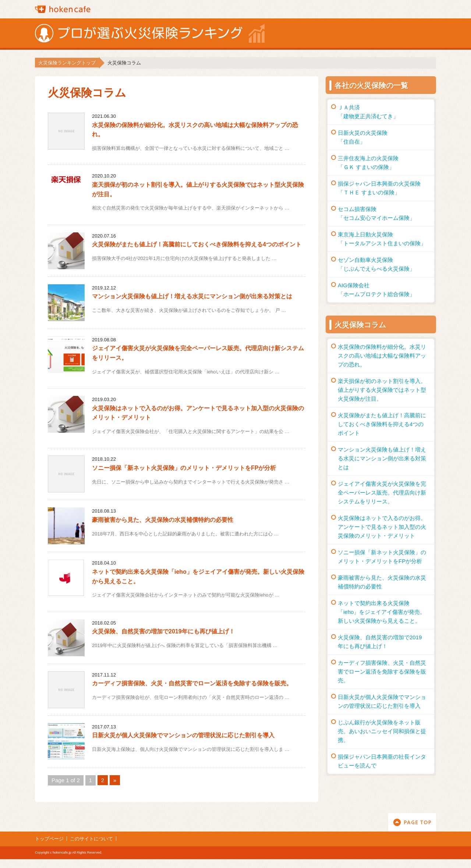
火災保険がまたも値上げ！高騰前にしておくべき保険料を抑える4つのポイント (197, 244)
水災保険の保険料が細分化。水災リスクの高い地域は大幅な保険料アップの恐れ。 (382, 356)
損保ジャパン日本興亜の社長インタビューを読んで (382, 761)
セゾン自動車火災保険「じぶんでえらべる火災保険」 (376, 264)
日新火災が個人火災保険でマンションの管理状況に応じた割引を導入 (183, 735)
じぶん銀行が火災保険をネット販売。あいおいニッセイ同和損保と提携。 (382, 731)
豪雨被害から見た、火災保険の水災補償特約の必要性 (163, 520)
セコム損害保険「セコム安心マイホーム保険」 (376, 213)
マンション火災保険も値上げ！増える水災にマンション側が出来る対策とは (192, 296)
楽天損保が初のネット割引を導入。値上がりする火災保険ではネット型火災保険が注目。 (382, 390)
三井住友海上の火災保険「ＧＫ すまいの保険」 (368, 163)
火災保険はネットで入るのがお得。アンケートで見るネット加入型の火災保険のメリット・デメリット (382, 527)
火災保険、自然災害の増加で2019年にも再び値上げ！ (163, 631)
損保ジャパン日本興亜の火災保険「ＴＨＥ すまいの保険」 (379, 188)
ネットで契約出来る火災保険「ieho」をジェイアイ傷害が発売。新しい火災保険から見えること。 (382, 612)
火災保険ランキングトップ (67, 63)
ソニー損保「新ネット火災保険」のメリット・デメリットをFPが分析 (184, 468)
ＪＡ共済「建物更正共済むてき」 (368, 112)
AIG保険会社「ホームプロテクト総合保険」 (376, 290)
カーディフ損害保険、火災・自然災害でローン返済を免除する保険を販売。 (192, 683)
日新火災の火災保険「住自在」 (363, 137)
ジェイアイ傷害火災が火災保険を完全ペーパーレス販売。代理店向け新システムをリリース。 (382, 493)
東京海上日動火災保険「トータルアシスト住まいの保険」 (382, 239)
